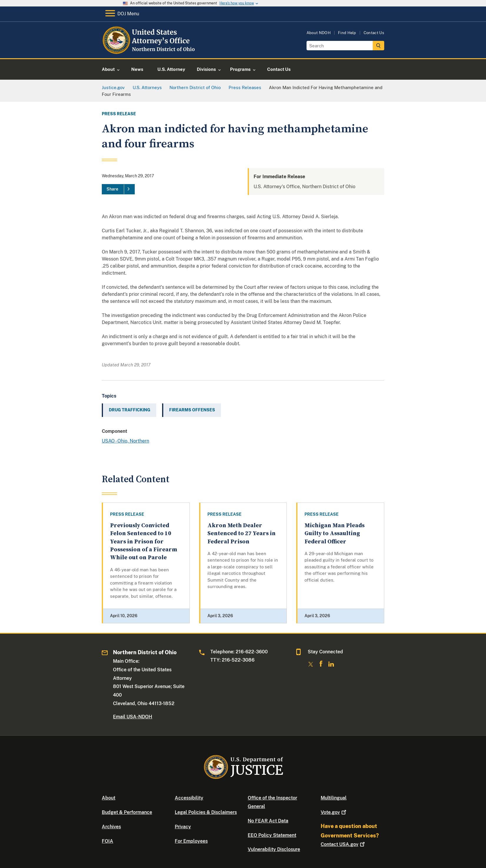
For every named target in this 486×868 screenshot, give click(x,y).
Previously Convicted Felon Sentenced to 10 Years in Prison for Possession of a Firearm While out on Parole (144, 542)
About (109, 798)
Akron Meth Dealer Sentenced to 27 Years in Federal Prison (242, 534)
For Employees (191, 841)
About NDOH (319, 33)
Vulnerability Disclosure (274, 849)
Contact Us (374, 33)
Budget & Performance (127, 812)
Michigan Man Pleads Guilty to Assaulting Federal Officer (334, 534)
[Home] (150, 51)
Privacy (183, 827)
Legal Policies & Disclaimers (206, 812)
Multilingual (334, 798)
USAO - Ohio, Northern (125, 441)
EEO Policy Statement (272, 835)
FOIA (108, 841)
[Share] (118, 189)
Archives (111, 827)
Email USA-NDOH (133, 717)
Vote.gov (334, 812)
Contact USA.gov (343, 844)
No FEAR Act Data (268, 821)
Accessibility (189, 798)
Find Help (347, 33)
